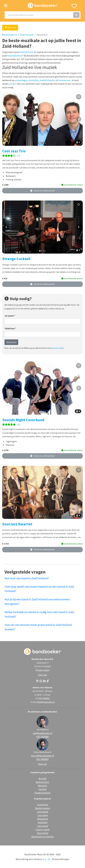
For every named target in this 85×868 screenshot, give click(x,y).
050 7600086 (42, 737)
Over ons (43, 675)
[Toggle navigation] (6, 6)
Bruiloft (43, 778)
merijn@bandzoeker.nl (43, 756)
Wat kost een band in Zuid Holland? (27, 578)
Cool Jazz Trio (14, 151)
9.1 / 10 (46, 859)
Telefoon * (10, 328)
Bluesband (43, 819)
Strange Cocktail (16, 259)
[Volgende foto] (79, 119)
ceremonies (65, 80)
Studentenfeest (43, 793)
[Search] (42, 15)
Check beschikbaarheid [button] (42, 191)
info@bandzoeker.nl (46, 702)
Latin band (42, 826)
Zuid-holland (27, 35)
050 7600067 (44, 698)
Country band (43, 829)
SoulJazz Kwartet (17, 524)
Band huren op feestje (43, 837)
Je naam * (10, 316)
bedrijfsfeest (27, 52)
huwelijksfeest (15, 56)
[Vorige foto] (6, 119)
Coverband (42, 805)
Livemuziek (42, 812)
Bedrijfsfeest (42, 782)
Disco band (43, 833)
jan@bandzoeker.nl (43, 733)
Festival (43, 789)
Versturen (11, 342)
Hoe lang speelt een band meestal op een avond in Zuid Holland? (39, 589)
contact (12, 84)
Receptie (42, 786)
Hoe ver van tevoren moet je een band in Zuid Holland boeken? (38, 627)
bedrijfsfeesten (48, 80)
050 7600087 (42, 759)
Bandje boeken (42, 808)
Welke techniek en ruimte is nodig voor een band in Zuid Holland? (39, 614)
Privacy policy (42, 670)
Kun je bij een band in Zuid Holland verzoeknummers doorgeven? (37, 601)
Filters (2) (10, 28)
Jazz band (42, 815)
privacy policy (58, 348)
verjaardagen (21, 80)
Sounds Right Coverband (23, 420)
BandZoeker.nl (10, 35)
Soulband (43, 822)
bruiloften (34, 80)
